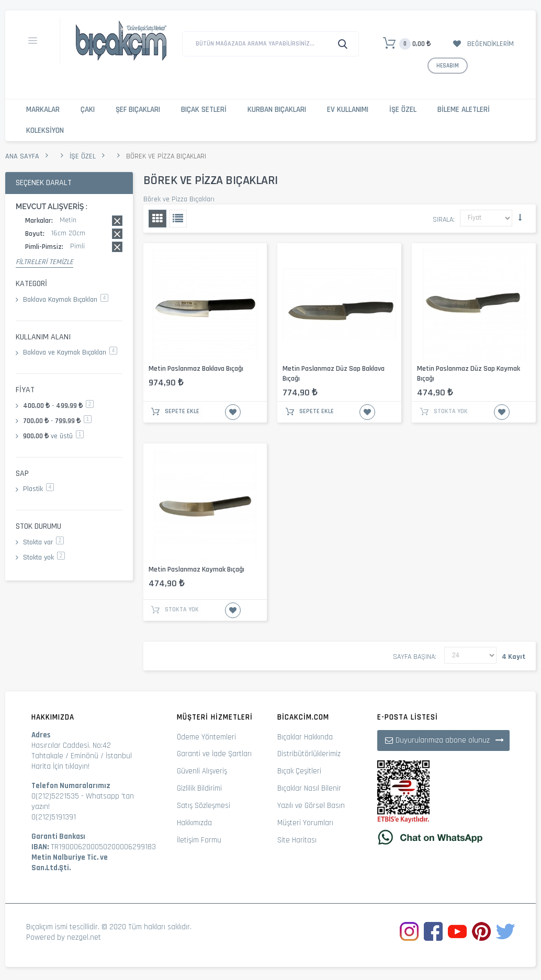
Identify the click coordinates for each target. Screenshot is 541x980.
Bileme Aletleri (464, 110)
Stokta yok (44, 557)
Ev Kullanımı (348, 110)
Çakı (88, 110)
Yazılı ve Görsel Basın (311, 806)
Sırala (443, 220)
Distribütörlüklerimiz (309, 754)
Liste (178, 219)
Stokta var (43, 542)
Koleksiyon (45, 130)
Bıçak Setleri (204, 110)
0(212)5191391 (54, 817)
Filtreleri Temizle (44, 262)
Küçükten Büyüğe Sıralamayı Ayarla (520, 218)
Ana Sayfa (22, 156)
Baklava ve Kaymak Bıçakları (70, 352)
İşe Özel (403, 110)
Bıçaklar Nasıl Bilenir (309, 788)
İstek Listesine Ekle (233, 412)
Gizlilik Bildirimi (199, 788)
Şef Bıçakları (138, 110)
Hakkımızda (194, 823)
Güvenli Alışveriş (202, 771)
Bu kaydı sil (117, 221)
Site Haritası (297, 840)
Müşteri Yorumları (305, 823)
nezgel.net (84, 937)
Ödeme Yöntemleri (206, 737)
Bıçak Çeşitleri (299, 771)
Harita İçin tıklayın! (60, 766)
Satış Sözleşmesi (204, 806)
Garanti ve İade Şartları (214, 754)
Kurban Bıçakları (277, 110)
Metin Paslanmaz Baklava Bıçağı (196, 369)
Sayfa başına (414, 657)
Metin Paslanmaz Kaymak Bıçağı (196, 569)
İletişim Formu (199, 840)
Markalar (43, 110)
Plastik (38, 489)
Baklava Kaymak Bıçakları (66, 300)
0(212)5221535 (55, 796)
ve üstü (53, 436)
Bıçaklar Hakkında (305, 737)
